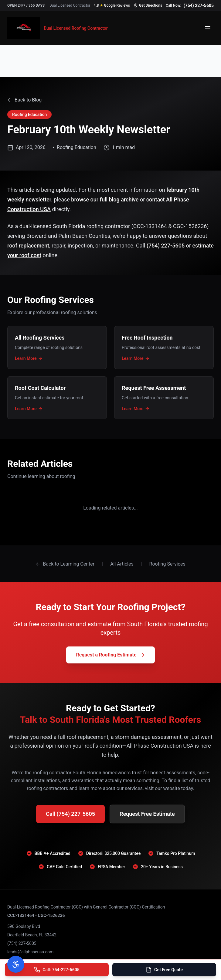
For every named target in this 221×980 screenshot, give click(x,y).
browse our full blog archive (105, 199)
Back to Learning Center (65, 564)
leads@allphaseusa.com (30, 952)
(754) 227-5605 (166, 246)
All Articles (122, 564)
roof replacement (28, 246)
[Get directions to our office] (148, 5)
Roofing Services (167, 564)
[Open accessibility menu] (16, 964)
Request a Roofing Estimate (110, 655)
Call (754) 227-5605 (70, 814)
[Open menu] (208, 28)
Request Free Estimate (147, 814)
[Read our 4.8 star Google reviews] (112, 5)
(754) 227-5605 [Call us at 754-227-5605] (199, 5)
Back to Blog (24, 100)
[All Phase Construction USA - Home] (58, 28)
